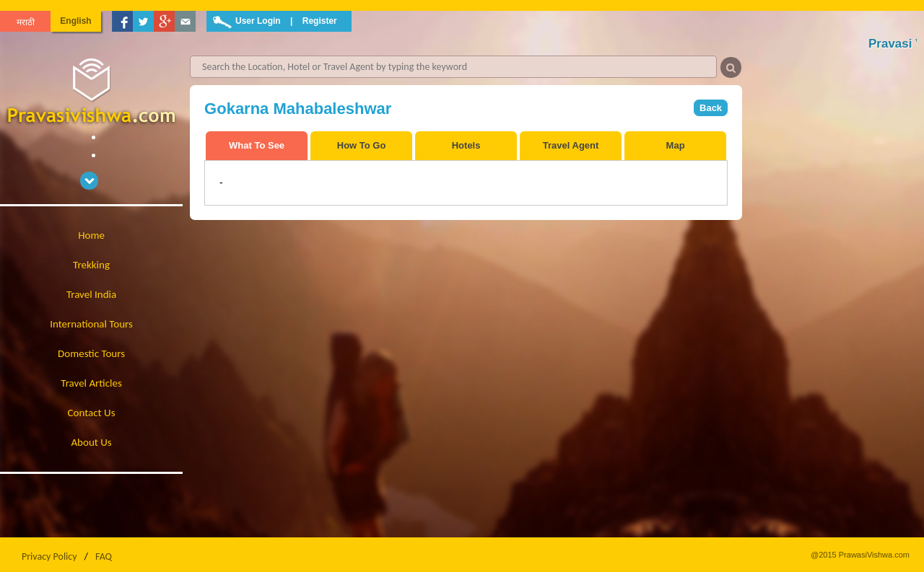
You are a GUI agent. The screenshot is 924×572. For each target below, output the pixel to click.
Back (711, 108)
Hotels (466, 145)
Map (676, 145)
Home (91, 235)
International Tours (91, 324)
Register (320, 21)
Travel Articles (91, 383)
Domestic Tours (91, 353)
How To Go (362, 145)
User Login (258, 21)
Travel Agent (571, 145)
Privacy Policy (49, 556)
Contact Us (92, 413)
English (75, 21)
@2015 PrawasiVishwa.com (860, 555)
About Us (91, 442)
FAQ (104, 556)
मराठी (26, 22)
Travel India (91, 294)
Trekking (91, 265)
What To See (257, 145)
